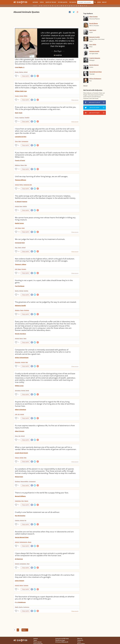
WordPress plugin (60, 640)
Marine (21, 72)
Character (18, 362)
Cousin (17, 96)
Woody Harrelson (20, 334)
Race (21, 206)
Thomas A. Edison (21, 264)
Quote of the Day (51, 2)
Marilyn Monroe (94, 65)
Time (16, 141)
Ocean (17, 72)
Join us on (95, 102)
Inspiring (22, 118)
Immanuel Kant (20, 243)
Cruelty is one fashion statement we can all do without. (37, 512)
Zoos (16, 436)
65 (18, 611)
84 (18, 145)
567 (19, 251)
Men (20, 141)
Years (25, 338)
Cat (19, 414)
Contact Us (80, 640)
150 (19, 366)
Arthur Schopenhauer (22, 358)
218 (19, 189)
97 (18, 485)
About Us (80, 639)
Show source (75, 100)
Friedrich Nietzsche (95, 58)
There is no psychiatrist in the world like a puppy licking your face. (42, 493)
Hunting (26, 291)
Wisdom (17, 310)
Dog (16, 247)
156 (19, 232)
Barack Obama (94, 23)
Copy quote (25, 76)
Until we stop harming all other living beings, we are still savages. (41, 176)
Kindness (27, 310)
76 (18, 546)
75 (18, 589)
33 (18, 342)
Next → (25, 630)
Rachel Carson (19, 223)
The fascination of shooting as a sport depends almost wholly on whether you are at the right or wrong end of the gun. (45, 598)
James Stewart (20, 581)
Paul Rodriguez (20, 286)
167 (19, 273)
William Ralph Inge (21, 91)
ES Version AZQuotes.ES (62, 642)
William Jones (19, 386)
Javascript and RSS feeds (62, 639)
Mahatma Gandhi (20, 306)
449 (19, 169)
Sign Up (104, 2)
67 (18, 524)
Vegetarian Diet (28, 185)
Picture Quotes (63, 2)
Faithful (25, 206)
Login (99, 2)
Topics (42, 2)
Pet (25, 520)
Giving (21, 585)
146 (19, 440)
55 (18, 210)
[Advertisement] (47, 20)
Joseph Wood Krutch (21, 453)
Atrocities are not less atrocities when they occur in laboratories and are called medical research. (44, 533)
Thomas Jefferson (21, 180)
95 (18, 295)
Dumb (27, 390)
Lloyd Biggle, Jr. (20, 67)
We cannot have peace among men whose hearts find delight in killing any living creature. (45, 219)
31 (18, 418)
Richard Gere (19, 477)
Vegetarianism (23, 542)
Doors (21, 338)
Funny (17, 118)
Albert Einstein (20, 431)
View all (85, 86)
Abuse (30, 542)
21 (18, 461)
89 (18, 100)
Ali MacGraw (19, 559)
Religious (17, 165)
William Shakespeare (95, 79)
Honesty (24, 269)
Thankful (27, 118)
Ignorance (18, 390)
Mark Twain (19, 113)
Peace (22, 165)
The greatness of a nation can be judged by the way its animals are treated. (46, 302)
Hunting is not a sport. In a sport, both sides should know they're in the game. (44, 281)
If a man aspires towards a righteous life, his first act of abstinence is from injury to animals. (45, 427)
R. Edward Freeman (21, 202)
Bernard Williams (20, 496)
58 (18, 76)
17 (18, 394)
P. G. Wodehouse (20, 602)
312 (19, 121)
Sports (17, 291)
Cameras (26, 585)
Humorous (26, 607)
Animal (26, 72)
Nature (17, 458)
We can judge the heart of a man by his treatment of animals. (40, 239)
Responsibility (24, 481)
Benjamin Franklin (95, 37)
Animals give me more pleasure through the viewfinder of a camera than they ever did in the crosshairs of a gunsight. (45, 576)
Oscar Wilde (93, 44)
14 (18, 568)
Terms (79, 642)
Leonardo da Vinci (21, 137)
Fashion (17, 520)
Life (16, 228)
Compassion (25, 141)
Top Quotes (73, 2)
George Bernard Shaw (22, 537)
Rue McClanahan (20, 516)
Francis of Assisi (20, 160)
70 (18, 505)
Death (17, 607)
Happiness (18, 501)
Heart (23, 228)
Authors (35, 2)
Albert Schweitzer (21, 410)
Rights (26, 96)
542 (19, 314)
